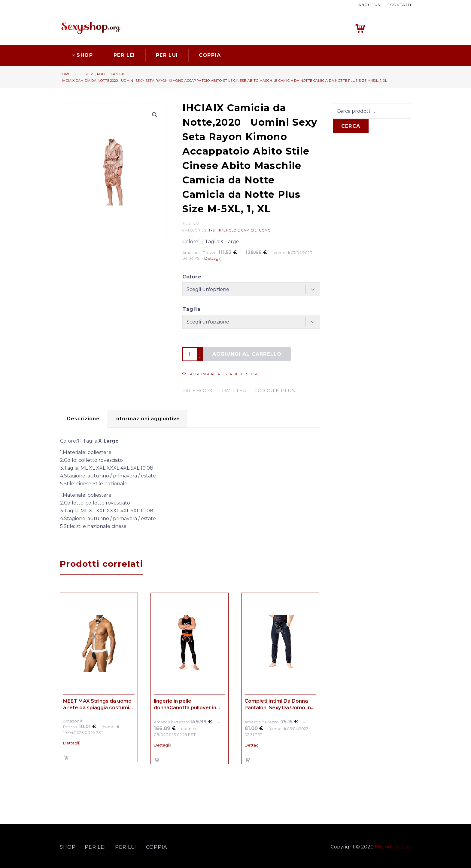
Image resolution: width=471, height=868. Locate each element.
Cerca (351, 126)
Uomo (265, 229)
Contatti (401, 4)
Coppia (210, 54)
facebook (198, 390)
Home (65, 73)
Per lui (167, 54)
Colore (192, 276)
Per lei (124, 54)
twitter (234, 390)
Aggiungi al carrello (247, 353)
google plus (275, 390)
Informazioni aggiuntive (153, 418)
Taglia (191, 309)
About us (369, 4)
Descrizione (85, 418)
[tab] (85, 418)
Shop (82, 54)
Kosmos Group (393, 846)
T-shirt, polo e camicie (103, 73)
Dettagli (212, 258)
